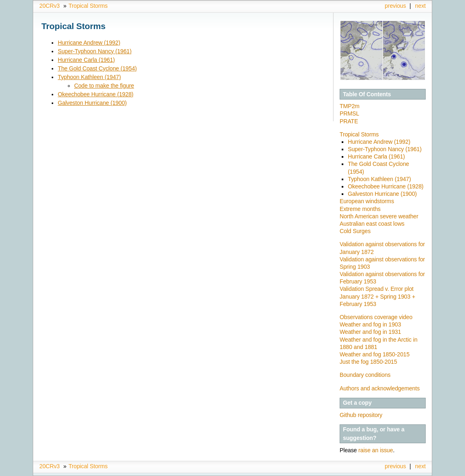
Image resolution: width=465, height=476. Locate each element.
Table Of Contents (367, 94)
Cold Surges (355, 231)
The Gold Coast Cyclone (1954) (97, 68)
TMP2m (349, 106)
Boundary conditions (365, 375)
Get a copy (357, 403)
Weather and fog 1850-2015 (375, 354)
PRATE (349, 121)
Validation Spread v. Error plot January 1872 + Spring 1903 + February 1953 (377, 296)
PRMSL (349, 113)
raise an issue (376, 450)
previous (395, 6)
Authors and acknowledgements (380, 388)
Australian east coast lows (372, 224)
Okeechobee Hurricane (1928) (96, 94)
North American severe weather (379, 216)
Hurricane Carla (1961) (86, 60)
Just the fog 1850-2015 (368, 362)
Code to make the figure (104, 86)
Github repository (361, 415)
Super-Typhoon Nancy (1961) (95, 51)
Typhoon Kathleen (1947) (89, 77)
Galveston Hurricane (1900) (92, 103)
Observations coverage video (376, 317)
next (420, 6)
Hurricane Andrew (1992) (89, 43)
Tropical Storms (88, 6)
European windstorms (367, 201)
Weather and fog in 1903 (370, 324)
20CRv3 (50, 6)
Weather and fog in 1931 (370, 332)
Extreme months (360, 209)
